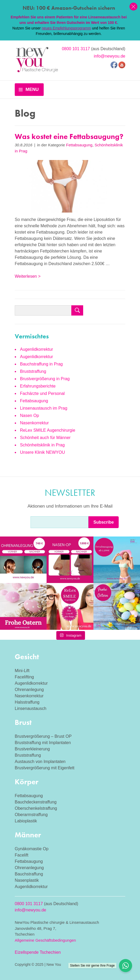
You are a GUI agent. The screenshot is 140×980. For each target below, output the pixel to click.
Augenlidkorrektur (36, 349)
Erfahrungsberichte (38, 386)
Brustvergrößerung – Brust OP (43, 736)
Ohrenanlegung (29, 690)
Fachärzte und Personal (42, 393)
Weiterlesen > (28, 276)
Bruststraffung (33, 371)
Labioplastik (26, 821)
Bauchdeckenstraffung (36, 802)
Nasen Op (29, 416)
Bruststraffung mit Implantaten (43, 743)
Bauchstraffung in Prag (41, 364)
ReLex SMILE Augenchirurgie (48, 430)
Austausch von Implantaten (40, 762)
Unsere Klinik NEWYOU (42, 452)
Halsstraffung (27, 702)
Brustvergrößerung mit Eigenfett (45, 768)
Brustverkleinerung (32, 749)
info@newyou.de (110, 56)
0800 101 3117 (76, 49)
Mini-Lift (22, 671)
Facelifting (24, 677)
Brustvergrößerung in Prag (45, 379)
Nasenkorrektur (34, 423)
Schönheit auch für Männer (45, 438)
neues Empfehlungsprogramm (66, 28)
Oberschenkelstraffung (36, 808)
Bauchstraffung (29, 874)
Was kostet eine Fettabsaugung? (69, 136)
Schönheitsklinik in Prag (42, 445)
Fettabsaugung (79, 145)
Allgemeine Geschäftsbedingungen (45, 940)
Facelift (22, 855)
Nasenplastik (27, 880)
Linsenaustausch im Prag (44, 408)
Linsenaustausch (31, 708)
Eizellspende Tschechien (38, 952)
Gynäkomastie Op (32, 849)
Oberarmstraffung (31, 815)
